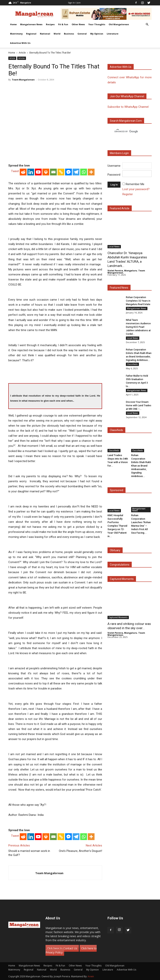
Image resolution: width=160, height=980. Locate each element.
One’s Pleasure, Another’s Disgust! (80, 851)
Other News (78, 24)
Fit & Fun (63, 24)
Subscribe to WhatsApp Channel (128, 107)
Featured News (119, 288)
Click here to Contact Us (62, 948)
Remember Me (135, 184)
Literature (113, 34)
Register (128, 194)
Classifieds (132, 364)
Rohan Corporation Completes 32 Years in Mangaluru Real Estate (138, 301)
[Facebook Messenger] (68, 172)
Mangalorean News (31, 24)
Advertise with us (121, 67)
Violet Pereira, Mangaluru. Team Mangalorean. (126, 272)
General (82, 34)
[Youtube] (38, 172)
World (57, 34)
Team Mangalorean (23, 80)
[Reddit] (23, 172)
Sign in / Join (74, 3)
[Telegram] (76, 172)
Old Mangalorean (119, 24)
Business (69, 34)
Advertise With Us (20, 43)
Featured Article (120, 208)
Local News (114, 247)
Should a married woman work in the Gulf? (29, 853)
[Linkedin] (31, 172)
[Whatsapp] (84, 172)
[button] (147, 25)
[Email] (53, 172)
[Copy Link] (61, 172)
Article (22, 53)
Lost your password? (136, 189)
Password (114, 175)
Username (114, 166)
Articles (22, 58)
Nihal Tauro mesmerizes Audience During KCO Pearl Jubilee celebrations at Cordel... (138, 327)
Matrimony (16, 34)
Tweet (15, 171)
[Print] (46, 172)
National (45, 34)
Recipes (50, 24)
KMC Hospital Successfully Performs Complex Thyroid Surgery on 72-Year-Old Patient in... (117, 526)
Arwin (91, 976)
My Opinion (97, 34)
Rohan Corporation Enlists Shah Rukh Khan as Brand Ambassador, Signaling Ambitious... (141, 466)
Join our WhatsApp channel (127, 96)
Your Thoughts (97, 24)
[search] (126, 132)
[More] (91, 172)
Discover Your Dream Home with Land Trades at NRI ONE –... (139, 405)
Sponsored (117, 490)
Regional (31, 34)
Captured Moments (122, 579)
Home (13, 24)
